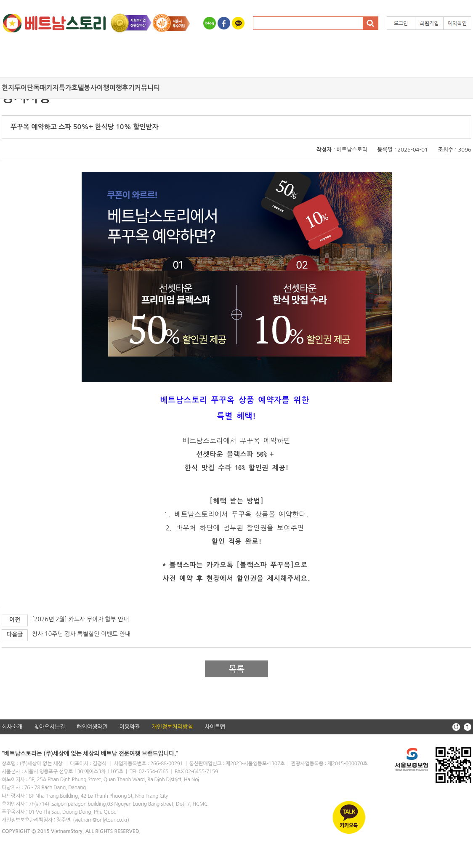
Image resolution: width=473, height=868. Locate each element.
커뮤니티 (147, 88)
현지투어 (14, 88)
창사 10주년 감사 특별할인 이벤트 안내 (81, 634)
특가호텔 (71, 88)
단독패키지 (43, 88)
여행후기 (122, 88)
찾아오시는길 (49, 727)
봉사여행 (97, 88)
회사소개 (12, 727)
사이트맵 (215, 727)
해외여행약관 (92, 727)
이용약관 (130, 727)
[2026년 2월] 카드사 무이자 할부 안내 (80, 619)
